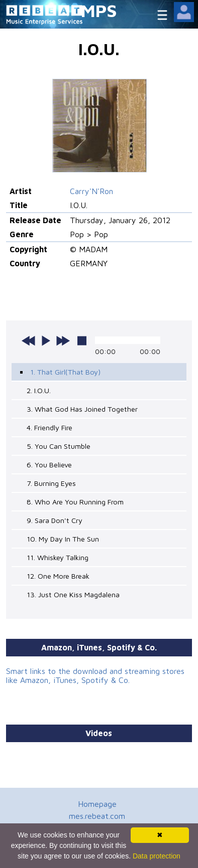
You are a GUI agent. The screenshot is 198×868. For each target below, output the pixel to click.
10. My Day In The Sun (63, 539)
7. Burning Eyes (51, 483)
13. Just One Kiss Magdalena (73, 594)
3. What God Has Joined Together (82, 409)
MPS (99, 10)
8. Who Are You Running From (75, 502)
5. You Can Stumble (59, 446)
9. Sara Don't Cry (55, 520)
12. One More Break (58, 576)
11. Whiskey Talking (58, 557)
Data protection (157, 856)
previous (29, 340)
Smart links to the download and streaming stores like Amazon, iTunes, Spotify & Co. (95, 675)
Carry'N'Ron (91, 191)
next (63, 340)
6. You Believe (49, 465)
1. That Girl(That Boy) (65, 372)
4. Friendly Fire (49, 427)
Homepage (97, 804)
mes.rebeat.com (97, 816)
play (46, 340)
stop (82, 340)
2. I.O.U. (39, 390)
